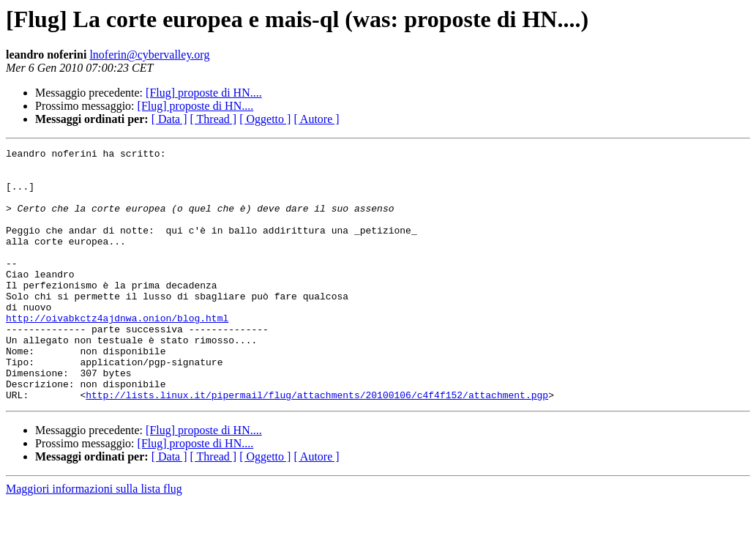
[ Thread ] (214, 119)
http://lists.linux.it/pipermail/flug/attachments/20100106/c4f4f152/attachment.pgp (317, 445)
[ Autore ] (316, 119)
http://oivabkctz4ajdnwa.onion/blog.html (117, 353)
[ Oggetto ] (265, 119)
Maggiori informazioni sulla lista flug (94, 539)
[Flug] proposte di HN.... (204, 93)
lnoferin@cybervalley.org (149, 55)
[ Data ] (169, 119)
